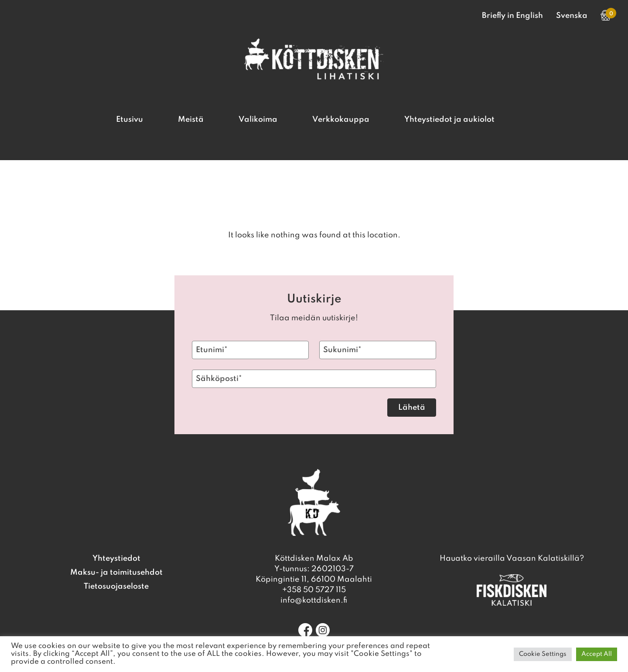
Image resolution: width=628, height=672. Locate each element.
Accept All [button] (597, 654)
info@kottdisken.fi (314, 600)
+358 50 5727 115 (314, 590)
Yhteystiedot (116, 559)
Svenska (572, 16)
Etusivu (130, 120)
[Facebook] (305, 630)
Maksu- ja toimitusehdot (116, 573)
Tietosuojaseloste (116, 586)
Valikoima (258, 120)
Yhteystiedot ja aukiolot (449, 120)
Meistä (191, 120)
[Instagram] (323, 630)
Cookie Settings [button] (543, 654)
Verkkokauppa (341, 120)
